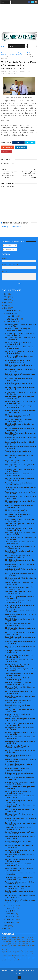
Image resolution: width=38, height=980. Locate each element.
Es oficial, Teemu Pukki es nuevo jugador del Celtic (18, 420)
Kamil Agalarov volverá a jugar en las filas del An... (20, 466)
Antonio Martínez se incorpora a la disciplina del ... (19, 656)
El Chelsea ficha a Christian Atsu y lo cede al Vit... (21, 325)
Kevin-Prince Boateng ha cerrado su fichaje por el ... (19, 552)
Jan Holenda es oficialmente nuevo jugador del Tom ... (19, 529)
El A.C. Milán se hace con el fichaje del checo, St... (20, 897)
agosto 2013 (11, 322)
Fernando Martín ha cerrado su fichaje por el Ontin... (20, 733)
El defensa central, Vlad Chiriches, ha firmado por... (21, 579)
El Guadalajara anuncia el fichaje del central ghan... (20, 738)
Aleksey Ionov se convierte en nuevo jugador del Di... (19, 711)
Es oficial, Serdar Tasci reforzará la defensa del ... (20, 461)
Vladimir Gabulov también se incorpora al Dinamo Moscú (20, 761)
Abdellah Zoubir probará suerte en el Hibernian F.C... (20, 525)
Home (2, 46)
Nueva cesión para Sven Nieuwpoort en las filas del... (20, 606)
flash (28, 53)
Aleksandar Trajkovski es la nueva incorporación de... (19, 593)
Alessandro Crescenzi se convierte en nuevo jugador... (20, 611)
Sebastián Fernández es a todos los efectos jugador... (19, 674)
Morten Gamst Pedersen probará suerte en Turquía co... (20, 720)
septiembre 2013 (12, 319)
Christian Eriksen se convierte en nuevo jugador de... (19, 475)
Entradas (7, 246)
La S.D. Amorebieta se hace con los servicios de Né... (19, 348)
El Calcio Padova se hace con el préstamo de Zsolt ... (18, 556)
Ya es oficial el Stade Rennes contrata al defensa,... (21, 489)
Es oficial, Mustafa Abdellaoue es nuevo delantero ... (19, 380)
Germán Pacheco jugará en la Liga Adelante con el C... (18, 484)
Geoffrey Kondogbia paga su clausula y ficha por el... (20, 479)
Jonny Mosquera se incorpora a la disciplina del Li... (18, 756)
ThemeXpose (13, 970)
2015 (6, 303)
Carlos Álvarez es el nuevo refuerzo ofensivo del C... (19, 833)
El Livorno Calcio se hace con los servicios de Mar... (19, 693)
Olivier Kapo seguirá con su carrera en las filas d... (21, 820)
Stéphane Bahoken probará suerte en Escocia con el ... (19, 366)
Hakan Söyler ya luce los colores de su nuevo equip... (21, 498)
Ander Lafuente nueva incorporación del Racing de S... (21, 643)
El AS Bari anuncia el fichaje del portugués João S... (19, 343)
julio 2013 (10, 905)
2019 (6, 294)
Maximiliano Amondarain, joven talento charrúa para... (20, 434)
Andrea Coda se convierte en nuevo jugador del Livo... (19, 384)
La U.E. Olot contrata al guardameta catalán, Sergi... (20, 779)
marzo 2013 (10, 917)
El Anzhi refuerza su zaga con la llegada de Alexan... (18, 792)
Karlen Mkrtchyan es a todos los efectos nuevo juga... (18, 679)
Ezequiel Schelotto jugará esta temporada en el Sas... (17, 706)
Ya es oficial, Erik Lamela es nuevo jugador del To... (20, 878)
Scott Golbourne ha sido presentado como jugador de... (19, 507)
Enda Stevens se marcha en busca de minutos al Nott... (19, 774)
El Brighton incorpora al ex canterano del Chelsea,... (20, 729)
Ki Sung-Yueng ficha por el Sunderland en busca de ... (20, 389)
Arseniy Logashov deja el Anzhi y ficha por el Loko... (18, 715)
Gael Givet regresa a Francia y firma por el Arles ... (20, 493)
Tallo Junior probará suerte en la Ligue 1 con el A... (19, 801)
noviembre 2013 (12, 314)
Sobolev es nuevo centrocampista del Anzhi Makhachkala (20, 783)
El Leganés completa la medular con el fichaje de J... (20, 339)
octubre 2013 (11, 316)
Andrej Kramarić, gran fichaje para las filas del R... (19, 357)
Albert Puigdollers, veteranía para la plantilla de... (20, 584)
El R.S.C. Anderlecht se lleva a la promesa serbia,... (19, 588)
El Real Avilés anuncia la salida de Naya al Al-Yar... (19, 425)
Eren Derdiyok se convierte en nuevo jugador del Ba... (19, 566)
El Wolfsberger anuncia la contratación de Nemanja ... (21, 448)
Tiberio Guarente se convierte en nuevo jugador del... (18, 452)
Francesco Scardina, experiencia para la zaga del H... (20, 402)
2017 (6, 297)
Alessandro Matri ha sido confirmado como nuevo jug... (20, 543)
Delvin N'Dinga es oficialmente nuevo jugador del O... (20, 375)
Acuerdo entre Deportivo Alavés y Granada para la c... (18, 602)
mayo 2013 (10, 911)
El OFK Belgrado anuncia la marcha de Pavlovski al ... (20, 547)
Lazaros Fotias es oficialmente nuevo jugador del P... (20, 901)
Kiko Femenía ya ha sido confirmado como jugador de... (19, 865)
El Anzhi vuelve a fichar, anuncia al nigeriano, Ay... (20, 856)
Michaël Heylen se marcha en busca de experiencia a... (20, 620)
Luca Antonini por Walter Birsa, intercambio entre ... (18, 361)
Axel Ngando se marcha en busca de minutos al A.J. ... (19, 652)
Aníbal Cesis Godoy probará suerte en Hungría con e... (20, 806)
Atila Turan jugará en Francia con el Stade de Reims (20, 647)
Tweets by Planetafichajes (11, 227)
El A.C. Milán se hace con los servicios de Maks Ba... (17, 665)
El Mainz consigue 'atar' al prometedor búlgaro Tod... (16, 511)
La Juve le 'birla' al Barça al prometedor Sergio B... (18, 330)
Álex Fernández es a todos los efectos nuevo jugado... (20, 838)
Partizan (4, 55)
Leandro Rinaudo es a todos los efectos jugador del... (21, 615)
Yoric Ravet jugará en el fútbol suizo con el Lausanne (20, 534)
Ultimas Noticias (16, 55)
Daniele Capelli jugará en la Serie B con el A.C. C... (20, 892)
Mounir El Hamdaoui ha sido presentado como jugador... (20, 788)
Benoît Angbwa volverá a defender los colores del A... (20, 520)
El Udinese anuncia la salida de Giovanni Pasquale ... (18, 416)
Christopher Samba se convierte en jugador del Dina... (19, 765)
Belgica (21, 53)
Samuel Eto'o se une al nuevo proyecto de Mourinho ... (20, 697)
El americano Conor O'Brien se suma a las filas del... (20, 371)
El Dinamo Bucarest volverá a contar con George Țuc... (20, 815)
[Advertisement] (19, 19)
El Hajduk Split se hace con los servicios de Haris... (18, 625)
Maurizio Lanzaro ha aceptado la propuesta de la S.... (18, 702)
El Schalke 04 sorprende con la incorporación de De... (17, 888)
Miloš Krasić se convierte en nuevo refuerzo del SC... (19, 457)
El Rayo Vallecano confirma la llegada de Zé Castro (20, 751)
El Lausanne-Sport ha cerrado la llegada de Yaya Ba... (18, 516)
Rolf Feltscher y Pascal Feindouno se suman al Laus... (20, 334)
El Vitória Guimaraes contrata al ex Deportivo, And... (20, 634)
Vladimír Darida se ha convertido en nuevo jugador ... (20, 797)
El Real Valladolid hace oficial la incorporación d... (19, 847)
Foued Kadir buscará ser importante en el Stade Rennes (20, 638)
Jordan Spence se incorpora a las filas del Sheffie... (21, 393)
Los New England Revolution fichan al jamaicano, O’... (20, 597)
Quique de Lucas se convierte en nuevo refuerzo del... (20, 411)
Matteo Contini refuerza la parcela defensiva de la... (19, 352)
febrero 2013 (11, 920)
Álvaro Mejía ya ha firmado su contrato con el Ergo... (17, 747)
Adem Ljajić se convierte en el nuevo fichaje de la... (20, 874)
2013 (6, 308)
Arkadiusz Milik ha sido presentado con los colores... (21, 538)
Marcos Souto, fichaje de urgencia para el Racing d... (21, 824)
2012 (6, 926)
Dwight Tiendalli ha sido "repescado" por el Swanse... (20, 869)
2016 (6, 300)
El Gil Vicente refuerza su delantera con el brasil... (20, 629)
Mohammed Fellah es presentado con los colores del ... (20, 439)
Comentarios (9, 249)
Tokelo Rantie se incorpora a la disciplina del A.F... (18, 829)
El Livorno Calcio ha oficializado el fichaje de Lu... (20, 688)
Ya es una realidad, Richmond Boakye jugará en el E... (20, 883)
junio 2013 (10, 908)
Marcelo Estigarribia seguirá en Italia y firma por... (21, 670)
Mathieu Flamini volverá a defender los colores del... (19, 724)
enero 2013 (10, 922)
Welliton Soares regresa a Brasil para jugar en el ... (20, 810)
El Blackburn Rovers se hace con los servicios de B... (19, 851)
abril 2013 (10, 914)
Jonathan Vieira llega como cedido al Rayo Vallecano (20, 470)
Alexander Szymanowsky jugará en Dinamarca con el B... (18, 684)
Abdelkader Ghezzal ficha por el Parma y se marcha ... (20, 570)
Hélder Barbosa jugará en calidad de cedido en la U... (20, 842)
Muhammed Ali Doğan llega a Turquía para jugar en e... (19, 407)
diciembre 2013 (12, 311)
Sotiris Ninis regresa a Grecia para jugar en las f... (20, 398)
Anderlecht (11, 53)
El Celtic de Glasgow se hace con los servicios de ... (20, 561)
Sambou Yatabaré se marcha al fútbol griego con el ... (20, 443)
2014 (6, 305)
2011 (6, 929)
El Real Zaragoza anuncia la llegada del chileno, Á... (19, 860)
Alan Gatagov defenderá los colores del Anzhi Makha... (21, 742)
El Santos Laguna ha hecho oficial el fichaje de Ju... (20, 502)
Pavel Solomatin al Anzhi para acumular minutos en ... (17, 770)
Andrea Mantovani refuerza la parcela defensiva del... (20, 661)
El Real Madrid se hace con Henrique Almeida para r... (19, 430)
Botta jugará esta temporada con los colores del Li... (20, 575)
